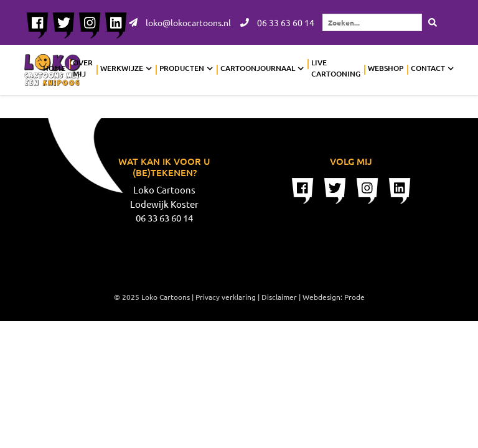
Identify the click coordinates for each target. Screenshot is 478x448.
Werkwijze (122, 68)
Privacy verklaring (226, 297)
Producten (182, 68)
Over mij (83, 68)
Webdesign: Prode (334, 297)
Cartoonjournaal (258, 68)
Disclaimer (279, 297)
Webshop (386, 68)
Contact (428, 68)
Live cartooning (336, 68)
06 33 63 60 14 (277, 22)
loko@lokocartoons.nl (180, 22)
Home (54, 68)
